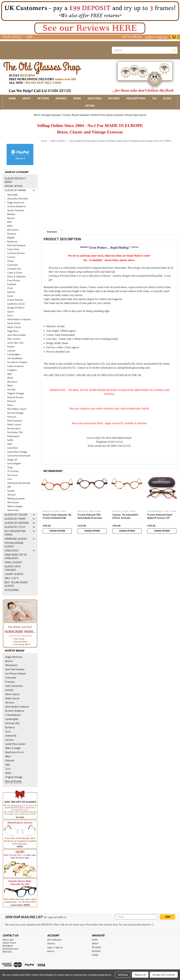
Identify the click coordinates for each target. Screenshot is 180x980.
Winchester (13, 502)
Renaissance (14, 429)
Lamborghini (14, 354)
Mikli (10, 374)
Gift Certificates (54, 940)
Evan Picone (14, 281)
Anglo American (16, 203)
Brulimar (12, 234)
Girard (10, 312)
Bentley (11, 214)
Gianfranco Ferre (14, 752)
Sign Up (162, 37)
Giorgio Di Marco (16, 308)
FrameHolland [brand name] (154, 511)
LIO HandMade (15, 358)
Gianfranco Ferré (16, 304)
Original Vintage (16, 393)
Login (149, 37)
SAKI (10, 444)
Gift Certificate (132, 37)
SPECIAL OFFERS (14, 186)
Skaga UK (12, 460)
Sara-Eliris (13, 448)
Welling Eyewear (16, 499)
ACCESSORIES (12, 590)
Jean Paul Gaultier (17, 335)
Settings (123, 975)
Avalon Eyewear (16, 210)
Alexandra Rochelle (18, 199)
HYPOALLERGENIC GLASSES (14, 545)
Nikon (10, 386)
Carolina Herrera (16, 253)
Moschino (12, 382)
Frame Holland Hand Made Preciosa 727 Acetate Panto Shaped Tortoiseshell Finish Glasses (161, 517)
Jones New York (15, 343)
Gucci (10, 315)
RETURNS (43, 98)
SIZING (77, 98)
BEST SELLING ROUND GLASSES (16, 584)
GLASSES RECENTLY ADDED (15, 180)
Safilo (10, 440)
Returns (51, 951)
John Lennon (14, 339)
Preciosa (12, 417)
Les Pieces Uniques (17, 362)
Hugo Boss (13, 331)
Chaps (11, 261)
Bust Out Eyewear (16, 245)
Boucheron (13, 230)
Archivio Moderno (16, 206)
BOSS (10, 226)
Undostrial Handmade (19, 483)
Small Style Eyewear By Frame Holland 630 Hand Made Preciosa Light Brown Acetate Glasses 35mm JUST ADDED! (57, 517)
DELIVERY (114, 98)
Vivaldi (11, 491)
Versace (12, 495)
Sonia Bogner (14, 463)
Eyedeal (12, 284)
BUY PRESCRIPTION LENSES (15, 533)
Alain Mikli (13, 195)
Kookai (11, 347)
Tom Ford (12, 475)
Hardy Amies (14, 323)
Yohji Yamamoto (14, 686)
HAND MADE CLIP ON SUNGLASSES (16, 557)
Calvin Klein (13, 249)
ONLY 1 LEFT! (12, 578)
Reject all (140, 975)
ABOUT (27, 98)
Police (10, 405)
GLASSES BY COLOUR (16, 515)
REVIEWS (61, 98)
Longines (12, 370)
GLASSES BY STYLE (15, 527)
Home (44, 141)
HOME (12, 98)
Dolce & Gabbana (16, 277)
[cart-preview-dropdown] (173, 37)
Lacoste (11, 351)
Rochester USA (15, 432)
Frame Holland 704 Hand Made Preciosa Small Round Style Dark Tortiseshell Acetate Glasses (92, 517)
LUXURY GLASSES (14, 574)
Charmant (12, 265)
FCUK (10, 288)
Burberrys (12, 242)
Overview (52, 232)
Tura (10, 479)
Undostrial (11, 736)
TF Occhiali (13, 471)
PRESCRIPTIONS (136, 98)
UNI (9, 487)
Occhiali (11, 390)
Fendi (10, 296)
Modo (10, 378)
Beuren (11, 218)
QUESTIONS (95, 98)
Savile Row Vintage (17, 452)
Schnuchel (11, 678)
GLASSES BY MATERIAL (17, 523)
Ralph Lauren (14, 425)
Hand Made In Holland (17, 707)
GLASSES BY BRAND (15, 190)
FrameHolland (13, 715)
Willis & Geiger (15, 506)
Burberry (10, 728)
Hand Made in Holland (19, 319)
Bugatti (11, 238)
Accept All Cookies (164, 975)
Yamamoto (13, 510)
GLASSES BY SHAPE (15, 519)
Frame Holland (15, 300)
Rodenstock (13, 436)
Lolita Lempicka (15, 366)
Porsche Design (15, 413)
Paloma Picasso (16, 397)
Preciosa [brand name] (47, 511)
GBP (31, 37)
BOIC (10, 222)
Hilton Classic (14, 327)
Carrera (11, 257)
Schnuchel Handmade (19, 456)
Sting (10, 467)
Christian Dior (14, 269)
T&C (154, 98)
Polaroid (12, 401)
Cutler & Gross (15, 273)
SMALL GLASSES (13, 562)
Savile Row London (15, 744)
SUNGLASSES (12, 551)
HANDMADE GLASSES (16, 539)
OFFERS (90, 106)
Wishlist (51, 944)
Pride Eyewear (15, 421)
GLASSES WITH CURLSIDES (13, 568)
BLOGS (167, 98)
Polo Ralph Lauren (17, 409)
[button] (90, 11)
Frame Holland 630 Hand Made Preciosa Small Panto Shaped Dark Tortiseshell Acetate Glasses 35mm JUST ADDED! (120, 141)
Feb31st (11, 292)
